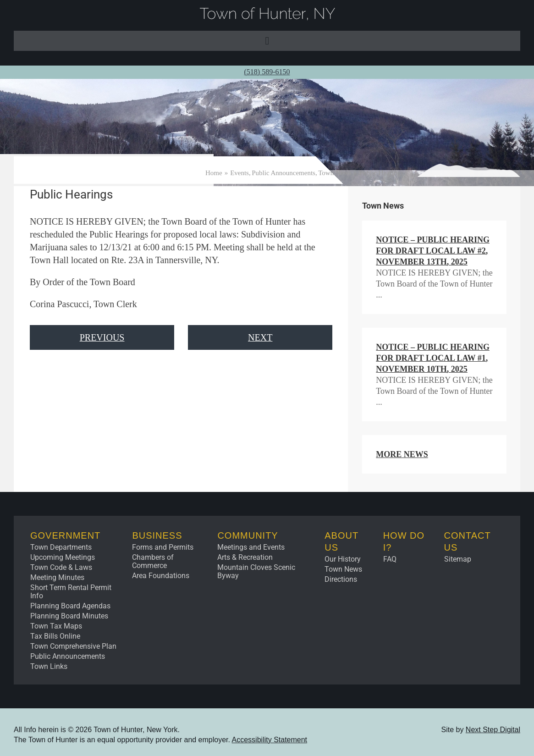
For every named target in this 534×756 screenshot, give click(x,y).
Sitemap (458, 559)
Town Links (49, 666)
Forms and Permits (163, 547)
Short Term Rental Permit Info (71, 592)
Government (65, 535)
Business (157, 535)
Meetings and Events (251, 547)
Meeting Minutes (57, 577)
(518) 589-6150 (267, 72)
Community (248, 535)
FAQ (390, 559)
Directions (341, 579)
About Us (341, 541)
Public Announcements (68, 656)
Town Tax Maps (56, 626)
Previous (102, 337)
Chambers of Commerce (153, 561)
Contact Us (468, 541)
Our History (343, 559)
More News (402, 454)
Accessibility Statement (270, 740)
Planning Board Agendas (70, 606)
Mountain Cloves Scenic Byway (256, 571)
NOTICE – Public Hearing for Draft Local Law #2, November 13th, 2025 (433, 251)
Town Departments (61, 547)
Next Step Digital (493, 730)
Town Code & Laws (61, 567)
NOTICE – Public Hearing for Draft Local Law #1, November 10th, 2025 (433, 358)
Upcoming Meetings (63, 557)
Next (260, 337)
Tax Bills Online (55, 636)
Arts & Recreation (245, 557)
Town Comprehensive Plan (73, 646)
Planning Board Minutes (69, 616)
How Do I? (404, 541)
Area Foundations (161, 576)
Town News (343, 569)
